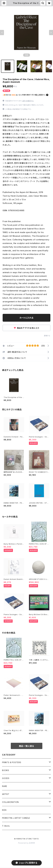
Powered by (27, 843)
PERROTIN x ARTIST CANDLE (16, 818)
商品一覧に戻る (27, 746)
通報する (47, 336)
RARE (5, 786)
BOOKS (6, 770)
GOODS (6, 778)
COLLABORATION (10, 802)
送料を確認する (28, 101)
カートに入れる (26, 318)
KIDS (4, 810)
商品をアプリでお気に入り (26, 328)
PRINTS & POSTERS (12, 762)
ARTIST (6, 794)
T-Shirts (6, 826)
